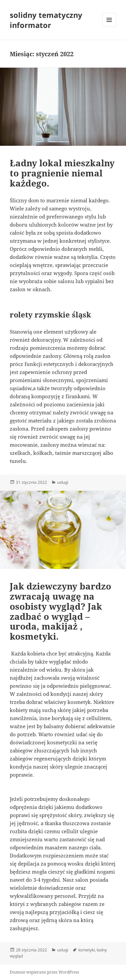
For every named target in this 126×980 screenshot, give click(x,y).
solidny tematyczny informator (46, 20)
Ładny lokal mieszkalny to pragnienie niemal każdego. (62, 173)
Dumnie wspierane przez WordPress (44, 972)
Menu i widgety (109, 27)
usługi (63, 482)
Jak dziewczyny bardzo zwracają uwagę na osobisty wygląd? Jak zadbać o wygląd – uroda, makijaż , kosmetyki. (60, 611)
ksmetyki (87, 950)
